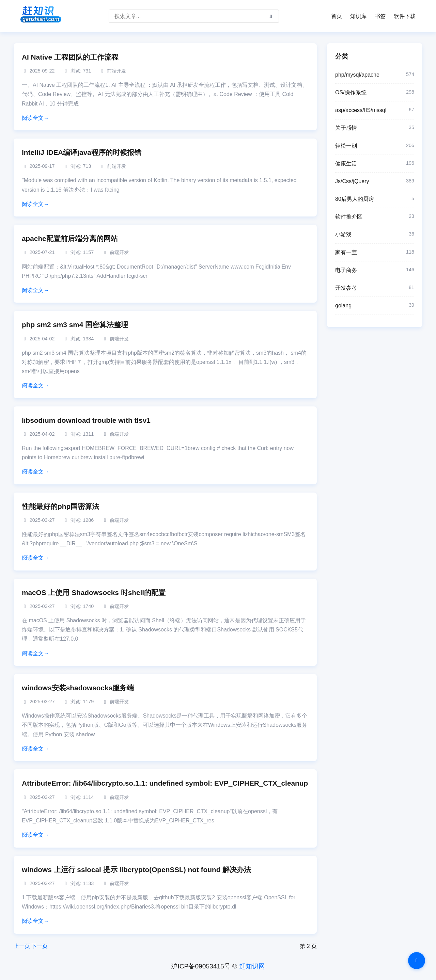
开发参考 (375, 288)
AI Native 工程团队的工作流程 (70, 57)
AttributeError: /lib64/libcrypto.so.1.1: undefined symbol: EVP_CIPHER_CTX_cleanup (165, 783)
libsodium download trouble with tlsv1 (86, 420)
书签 (380, 16)
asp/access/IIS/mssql (375, 110)
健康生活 (375, 164)
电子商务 (375, 270)
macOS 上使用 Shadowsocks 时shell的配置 (94, 592)
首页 (337, 16)
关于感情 (375, 128)
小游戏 (375, 235)
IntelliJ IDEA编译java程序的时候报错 (82, 152)
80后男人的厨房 (375, 199)
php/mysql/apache (375, 75)
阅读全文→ (35, 118)
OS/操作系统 (375, 93)
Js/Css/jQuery (375, 181)
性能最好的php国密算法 (60, 506)
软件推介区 (375, 217)
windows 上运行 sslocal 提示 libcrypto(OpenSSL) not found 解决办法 (136, 870)
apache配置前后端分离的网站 (70, 238)
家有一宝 (375, 253)
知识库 (358, 16)
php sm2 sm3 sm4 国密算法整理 (75, 325)
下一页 (40, 946)
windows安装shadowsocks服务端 (78, 688)
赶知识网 (252, 966)
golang (375, 306)
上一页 (22, 946)
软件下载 (405, 16)
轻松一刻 (375, 146)
